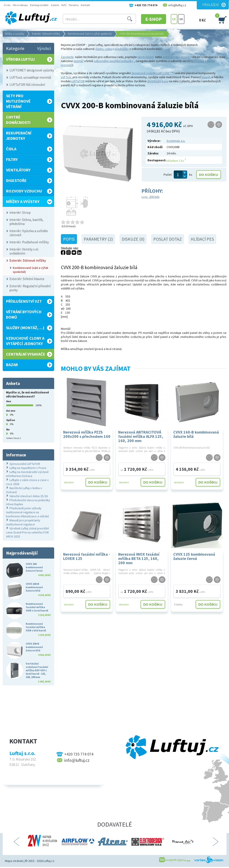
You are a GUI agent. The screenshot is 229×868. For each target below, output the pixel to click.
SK (181, 19)
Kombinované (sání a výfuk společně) (90, 34)
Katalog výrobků (39, 5)
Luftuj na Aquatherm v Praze (28, 468)
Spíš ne (11, 420)
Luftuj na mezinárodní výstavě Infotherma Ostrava (27, 474)
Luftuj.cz (49, 861)
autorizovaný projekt (177, 57)
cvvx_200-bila (150, 197)
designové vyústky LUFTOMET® (152, 73)
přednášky (122, 49)
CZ (174, 19)
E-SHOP (154, 19)
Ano (9, 401)
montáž (79, 61)
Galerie (55, 5)
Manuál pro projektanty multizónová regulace (23, 522)
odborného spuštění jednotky (113, 61)
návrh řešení (146, 57)
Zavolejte (67, 57)
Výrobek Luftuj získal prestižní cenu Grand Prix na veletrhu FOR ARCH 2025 (27, 532)
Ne (8, 429)
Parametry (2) (98, 239)
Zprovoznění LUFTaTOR (25, 464)
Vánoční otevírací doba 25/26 (29, 496)
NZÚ (64, 5)
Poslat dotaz (168, 239)
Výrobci (44, 48)
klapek (206, 77)
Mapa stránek (14, 861)
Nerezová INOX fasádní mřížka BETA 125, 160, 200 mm (139, 558)
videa (109, 49)
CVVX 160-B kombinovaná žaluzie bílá (196, 434)
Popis (69, 239)
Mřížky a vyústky (15, 34)
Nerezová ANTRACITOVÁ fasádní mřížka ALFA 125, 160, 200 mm (141, 436)
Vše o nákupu (20, 5)
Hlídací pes (202, 239)
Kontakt (85, 5)
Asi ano (11, 411)
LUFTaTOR (78, 81)
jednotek (199, 61)
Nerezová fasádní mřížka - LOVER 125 (87, 556)
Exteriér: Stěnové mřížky (46, 34)
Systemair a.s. (176, 141)
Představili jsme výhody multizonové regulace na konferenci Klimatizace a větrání (27, 512)
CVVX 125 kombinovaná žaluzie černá (194, 556)
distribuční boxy (158, 81)
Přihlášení (211, 5)
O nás (7, 5)
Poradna (74, 5)
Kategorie (15, 48)
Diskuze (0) (133, 239)
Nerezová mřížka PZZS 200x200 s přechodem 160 (87, 434)
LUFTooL (66, 77)
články (100, 49)
